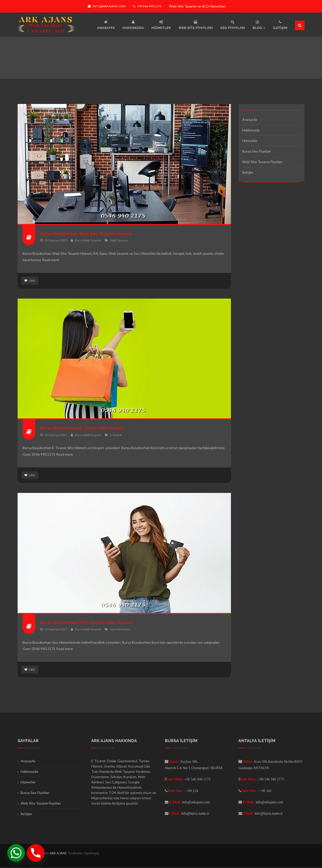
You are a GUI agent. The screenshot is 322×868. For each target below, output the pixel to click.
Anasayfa (250, 119)
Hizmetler (250, 141)
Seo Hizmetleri (120, 629)
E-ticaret (116, 435)
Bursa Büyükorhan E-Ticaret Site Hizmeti (83, 428)
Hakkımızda (251, 130)
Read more (51, 260)
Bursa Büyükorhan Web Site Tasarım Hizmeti (88, 233)
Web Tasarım (119, 240)
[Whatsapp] (16, 853)
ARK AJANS (58, 853)
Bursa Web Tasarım (88, 240)
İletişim (248, 172)
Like (30, 281)
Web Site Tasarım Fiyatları (262, 162)
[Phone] (36, 853)
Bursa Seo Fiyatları (257, 151)
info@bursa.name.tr (195, 814)
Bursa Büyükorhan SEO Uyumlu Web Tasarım (88, 623)
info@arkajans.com (107, 6)
